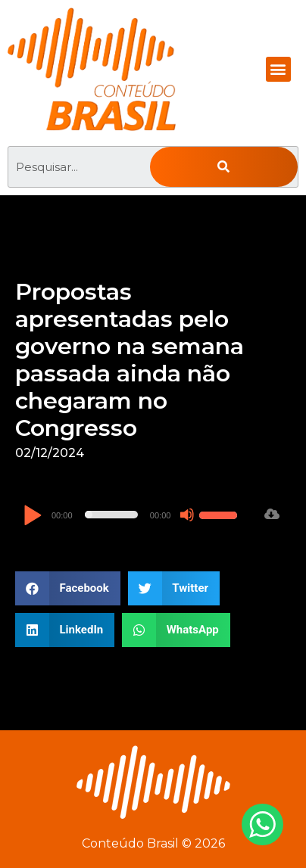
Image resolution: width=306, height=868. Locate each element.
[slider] (111, 515)
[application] (132, 515)
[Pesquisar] (224, 167)
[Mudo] (187, 515)
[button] (278, 69)
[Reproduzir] (32, 516)
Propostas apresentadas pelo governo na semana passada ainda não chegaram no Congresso (130, 360)
